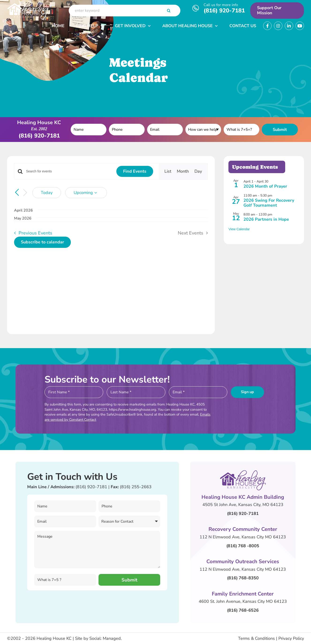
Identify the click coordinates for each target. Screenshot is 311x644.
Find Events (135, 171)
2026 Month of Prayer (265, 186)
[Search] (169, 11)
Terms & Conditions (256, 638)
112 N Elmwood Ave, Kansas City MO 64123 (243, 537)
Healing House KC (54, 638)
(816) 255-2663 (136, 487)
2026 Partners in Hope (266, 219)
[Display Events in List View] (168, 171)
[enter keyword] (125, 11)
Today (47, 193)
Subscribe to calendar (42, 242)
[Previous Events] (17, 192)
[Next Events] (25, 193)
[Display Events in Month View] (183, 171)
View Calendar (239, 229)
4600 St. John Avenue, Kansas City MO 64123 (243, 601)
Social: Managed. (106, 638)
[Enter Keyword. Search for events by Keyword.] (68, 171)
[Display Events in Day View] (198, 171)
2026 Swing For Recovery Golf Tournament (269, 203)
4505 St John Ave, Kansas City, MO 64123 (243, 505)
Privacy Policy (291, 638)
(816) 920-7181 (224, 11)
